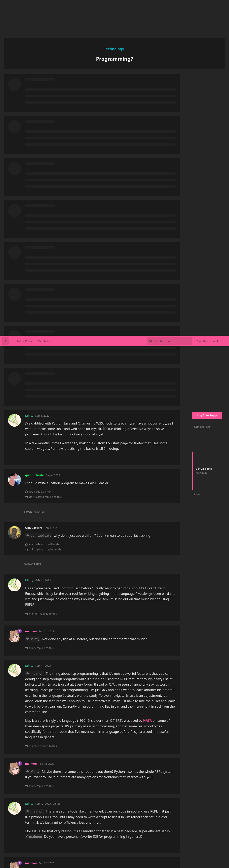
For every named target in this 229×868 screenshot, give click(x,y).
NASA (147, 385)
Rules (133, 841)
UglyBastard (40, 639)
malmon (37, 338)
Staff (160, 841)
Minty (35, 303)
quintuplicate (41, 200)
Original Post (201, 91)
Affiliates (146, 841)
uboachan (127, 851)
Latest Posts (24, 5)
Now (196, 159)
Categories (94, 841)
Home (78, 841)
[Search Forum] (170, 5)
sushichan (110, 851)
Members (44, 5)
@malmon (34, 501)
